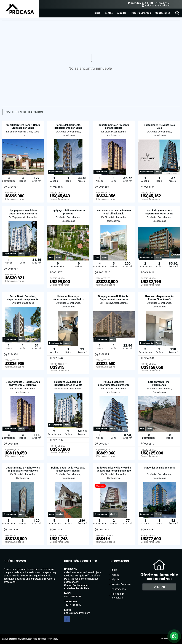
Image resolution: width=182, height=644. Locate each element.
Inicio (97, 13)
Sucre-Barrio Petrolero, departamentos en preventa (23, 298)
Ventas (109, 13)
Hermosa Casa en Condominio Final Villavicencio (114, 212)
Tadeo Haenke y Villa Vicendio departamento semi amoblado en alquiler (114, 471)
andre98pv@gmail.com (77, 613)
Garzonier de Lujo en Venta (159, 468)
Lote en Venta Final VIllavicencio (159, 383)
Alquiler (122, 13)
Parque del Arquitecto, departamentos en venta (68, 127)
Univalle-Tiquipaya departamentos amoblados (68, 298)
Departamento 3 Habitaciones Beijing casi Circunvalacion (23, 469)
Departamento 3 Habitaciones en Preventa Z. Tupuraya (23, 383)
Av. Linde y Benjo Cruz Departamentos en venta (159, 212)
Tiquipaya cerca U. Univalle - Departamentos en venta (114, 298)
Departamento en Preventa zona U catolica (114, 127)
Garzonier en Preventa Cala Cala (159, 127)
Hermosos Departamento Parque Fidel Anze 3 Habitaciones (159, 299)
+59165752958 (162, 3)
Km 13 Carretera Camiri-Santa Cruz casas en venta (23, 127)
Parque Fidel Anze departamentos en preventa (114, 383)
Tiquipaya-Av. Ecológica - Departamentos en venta (23, 212)
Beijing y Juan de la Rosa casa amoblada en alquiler (68, 469)
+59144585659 (139, 3)
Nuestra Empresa (141, 13)
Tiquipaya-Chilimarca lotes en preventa (68, 212)
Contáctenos (163, 13)
